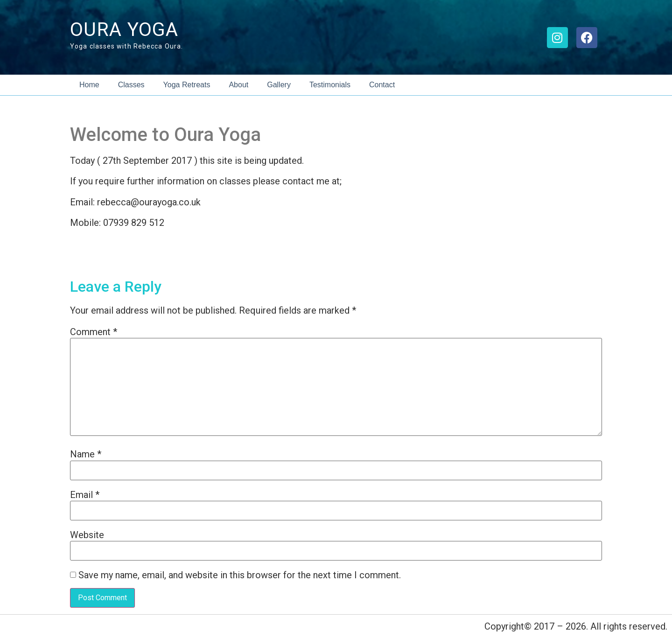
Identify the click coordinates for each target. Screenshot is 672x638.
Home (89, 85)
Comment (94, 332)
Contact (382, 85)
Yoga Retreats (187, 85)
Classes (131, 85)
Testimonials (330, 85)
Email (85, 495)
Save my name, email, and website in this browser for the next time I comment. (240, 575)
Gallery (279, 85)
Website (87, 535)
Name (86, 454)
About (238, 85)
